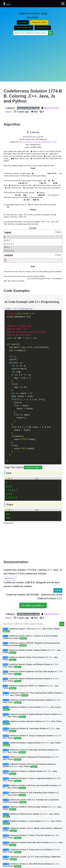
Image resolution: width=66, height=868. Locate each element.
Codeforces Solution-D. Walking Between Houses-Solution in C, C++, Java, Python (32, 716)
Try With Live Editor (33, 467)
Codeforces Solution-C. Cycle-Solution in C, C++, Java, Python (32, 822)
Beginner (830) (39, 22)
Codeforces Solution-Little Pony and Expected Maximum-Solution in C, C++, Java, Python (30, 765)
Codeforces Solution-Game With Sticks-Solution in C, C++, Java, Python (33, 844)
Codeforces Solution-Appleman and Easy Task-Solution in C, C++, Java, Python (33, 673)
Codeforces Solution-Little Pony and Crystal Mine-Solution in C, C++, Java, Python (32, 787)
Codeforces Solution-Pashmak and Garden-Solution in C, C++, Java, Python (32, 701)
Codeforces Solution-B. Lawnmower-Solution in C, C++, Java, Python (32, 730)
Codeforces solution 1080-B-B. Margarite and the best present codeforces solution (31, 644)
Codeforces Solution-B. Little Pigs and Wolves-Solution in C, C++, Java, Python (31, 751)
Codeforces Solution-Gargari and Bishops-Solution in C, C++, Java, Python (31, 666)
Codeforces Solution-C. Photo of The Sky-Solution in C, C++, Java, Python (31, 837)
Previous (10, 578)
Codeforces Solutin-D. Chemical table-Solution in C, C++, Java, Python (32, 808)
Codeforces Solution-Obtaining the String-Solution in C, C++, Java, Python (31, 758)
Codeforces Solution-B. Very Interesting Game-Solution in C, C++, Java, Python (31, 794)
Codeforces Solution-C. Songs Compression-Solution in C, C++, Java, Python (32, 737)
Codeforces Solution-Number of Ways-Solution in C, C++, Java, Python (32, 651)
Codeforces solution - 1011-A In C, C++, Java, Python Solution (31, 630)
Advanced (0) (43, 28)
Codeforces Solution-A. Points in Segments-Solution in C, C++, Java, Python (32, 780)
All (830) (23, 22)
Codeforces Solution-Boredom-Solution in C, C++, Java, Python (32, 723)
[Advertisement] (33, 55)
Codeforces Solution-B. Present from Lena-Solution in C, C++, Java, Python (32, 851)
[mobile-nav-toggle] (64, 2)
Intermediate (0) (24, 28)
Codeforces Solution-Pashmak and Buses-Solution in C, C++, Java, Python (31, 680)
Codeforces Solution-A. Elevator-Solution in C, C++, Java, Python (30, 773)
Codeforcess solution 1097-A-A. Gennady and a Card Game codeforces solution (31, 801)
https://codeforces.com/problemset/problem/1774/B (38, 142)
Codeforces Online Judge (28, 108)
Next (58, 590)
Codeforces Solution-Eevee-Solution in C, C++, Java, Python (31, 815)
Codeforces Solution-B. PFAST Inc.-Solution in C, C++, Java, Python (31, 687)
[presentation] (31, 151)
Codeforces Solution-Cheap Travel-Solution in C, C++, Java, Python (30, 659)
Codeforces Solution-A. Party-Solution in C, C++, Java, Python (32, 708)
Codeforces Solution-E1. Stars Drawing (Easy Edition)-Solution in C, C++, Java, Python (33, 694)
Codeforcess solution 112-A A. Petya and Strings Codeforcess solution (32, 858)
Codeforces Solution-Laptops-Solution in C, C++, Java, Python (32, 744)
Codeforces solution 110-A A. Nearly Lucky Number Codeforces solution (32, 830)
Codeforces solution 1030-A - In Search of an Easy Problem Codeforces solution (30, 637)
